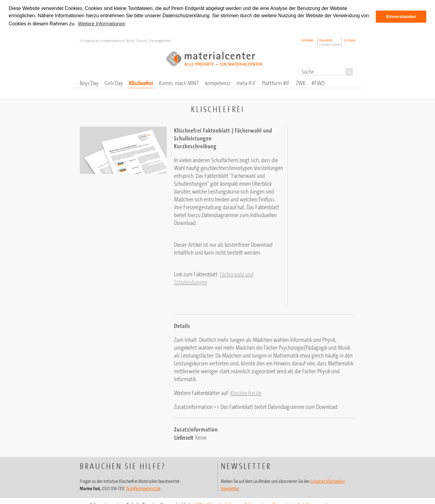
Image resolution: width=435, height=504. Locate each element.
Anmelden (307, 39)
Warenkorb (329, 42)
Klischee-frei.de (246, 392)
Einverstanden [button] (401, 17)
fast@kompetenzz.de (143, 488)
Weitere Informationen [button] (102, 24)
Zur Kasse (350, 39)
